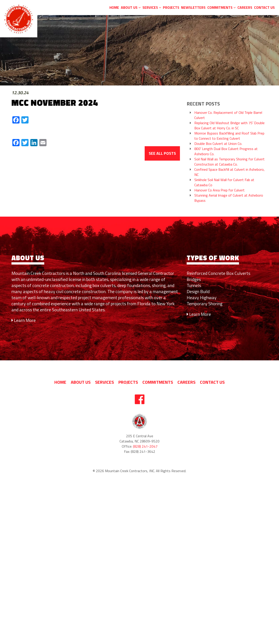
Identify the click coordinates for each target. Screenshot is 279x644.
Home (114, 7)
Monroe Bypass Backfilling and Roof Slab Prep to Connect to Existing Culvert (229, 136)
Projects (171, 7)
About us (131, 7)
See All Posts (162, 153)
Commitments (221, 7)
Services (152, 7)
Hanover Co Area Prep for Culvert (219, 190)
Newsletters (193, 7)
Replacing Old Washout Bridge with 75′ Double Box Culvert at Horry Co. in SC (229, 126)
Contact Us (264, 7)
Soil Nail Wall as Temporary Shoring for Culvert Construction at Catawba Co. (229, 162)
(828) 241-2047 (145, 446)
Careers (245, 7)
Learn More (24, 320)
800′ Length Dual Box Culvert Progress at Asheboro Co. (226, 151)
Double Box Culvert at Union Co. (218, 144)
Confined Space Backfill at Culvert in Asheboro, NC (229, 172)
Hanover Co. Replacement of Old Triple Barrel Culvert (228, 115)
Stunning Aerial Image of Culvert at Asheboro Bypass (229, 198)
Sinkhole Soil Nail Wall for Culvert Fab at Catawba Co (224, 182)
